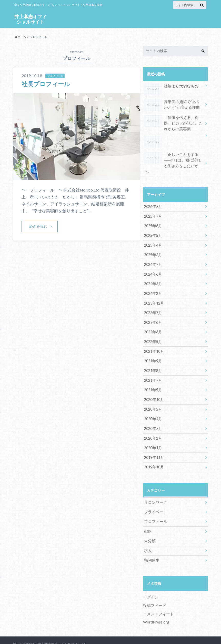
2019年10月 (154, 456)
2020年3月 (153, 418)
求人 (148, 539)
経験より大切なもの (170, 87)
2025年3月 (153, 248)
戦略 (148, 520)
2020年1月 (153, 437)
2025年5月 (153, 229)
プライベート (155, 501)
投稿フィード (154, 593)
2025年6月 (153, 219)
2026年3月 (153, 200)
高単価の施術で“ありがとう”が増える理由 (173, 105)
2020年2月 (153, 427)
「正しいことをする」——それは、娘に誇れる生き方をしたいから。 (173, 159)
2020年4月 (153, 409)
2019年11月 (154, 446)
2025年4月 (153, 238)
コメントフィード (157, 601)
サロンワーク (155, 491)
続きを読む (38, 226)
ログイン (150, 585)
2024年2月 (153, 285)
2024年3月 (153, 276)
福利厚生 (151, 548)
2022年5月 (153, 333)
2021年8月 (153, 361)
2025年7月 (153, 210)
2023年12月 (154, 295)
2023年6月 (153, 314)
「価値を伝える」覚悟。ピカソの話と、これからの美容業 (174, 123)
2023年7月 (153, 304)
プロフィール (155, 510)
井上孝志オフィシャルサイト (31, 19)
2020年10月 (154, 390)
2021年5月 (153, 380)
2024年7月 (153, 257)
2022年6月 (153, 323)
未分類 (149, 529)
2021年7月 (153, 371)
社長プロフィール (47, 84)
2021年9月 (153, 352)
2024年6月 (153, 266)
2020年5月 (153, 399)
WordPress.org (156, 610)
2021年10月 (154, 342)
